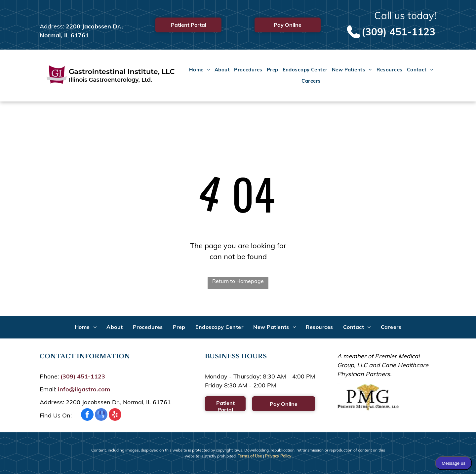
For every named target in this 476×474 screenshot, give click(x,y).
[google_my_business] (101, 415)
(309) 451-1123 (398, 32)
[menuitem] (198, 70)
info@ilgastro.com (84, 389)
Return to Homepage (238, 281)
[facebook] (87, 415)
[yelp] (115, 415)
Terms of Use (250, 456)
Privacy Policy (278, 456)
